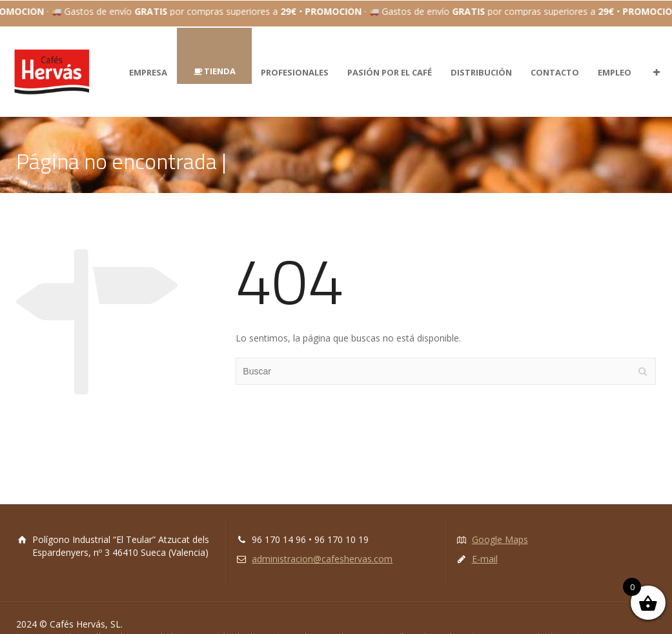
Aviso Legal (47, 623)
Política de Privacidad (129, 623)
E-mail (485, 545)
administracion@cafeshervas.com (322, 545)
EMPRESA (148, 58)
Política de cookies (427, 623)
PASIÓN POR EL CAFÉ (390, 58)
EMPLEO (615, 58)
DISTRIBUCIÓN (481, 58)
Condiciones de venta (330, 623)
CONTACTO (555, 58)
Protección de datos (229, 623)
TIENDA (220, 57)
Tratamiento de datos (525, 623)
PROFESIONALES (295, 58)
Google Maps (500, 526)
